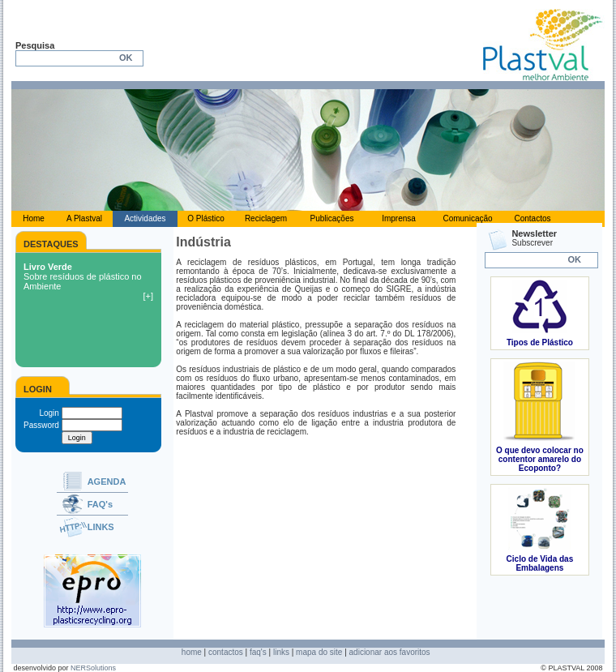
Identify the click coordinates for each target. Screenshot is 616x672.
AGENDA (107, 482)
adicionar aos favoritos (390, 652)
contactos (226, 652)
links (281, 652)
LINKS (101, 527)
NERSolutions (93, 668)
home (192, 652)
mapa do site (319, 652)
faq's (258, 652)
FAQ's (100, 504)
